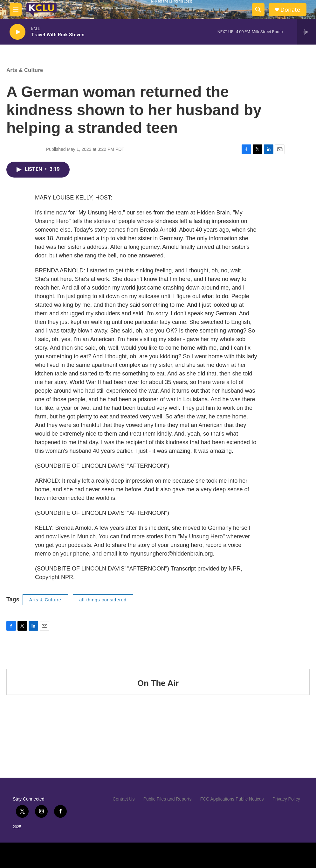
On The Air (158, 683)
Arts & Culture (25, 70)
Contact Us (124, 799)
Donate (290, 10)
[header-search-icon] (258, 10)
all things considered (103, 600)
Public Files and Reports (168, 799)
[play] (17, 32)
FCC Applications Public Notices (232, 799)
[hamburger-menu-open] (16, 10)
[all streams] (307, 32)
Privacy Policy (286, 799)
